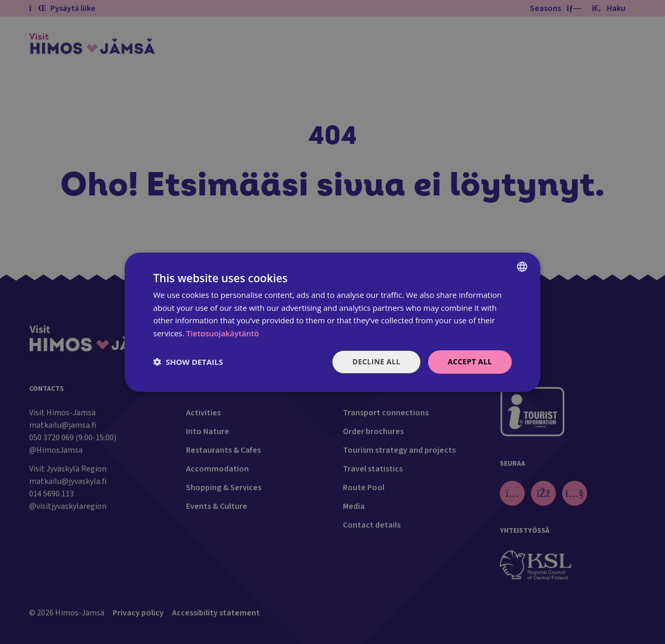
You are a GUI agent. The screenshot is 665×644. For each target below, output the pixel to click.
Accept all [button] (470, 362)
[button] (188, 362)
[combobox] (522, 266)
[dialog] (332, 322)
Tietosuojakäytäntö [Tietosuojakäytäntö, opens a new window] (223, 333)
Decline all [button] (376, 362)
